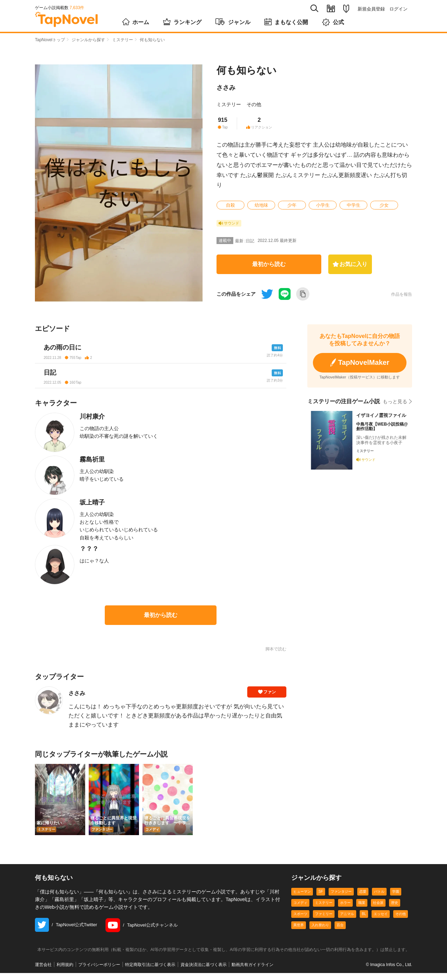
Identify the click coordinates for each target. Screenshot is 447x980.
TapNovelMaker (360, 362)
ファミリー (324, 921)
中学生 (354, 205)
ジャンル (233, 22)
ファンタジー (341, 898)
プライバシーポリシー (99, 972)
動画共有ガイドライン (252, 972)
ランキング (182, 22)
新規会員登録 (371, 9)
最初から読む (269, 264)
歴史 (395, 910)
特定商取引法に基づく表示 (150, 972)
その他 (254, 104)
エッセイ (381, 921)
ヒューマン (302, 898)
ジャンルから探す (88, 40)
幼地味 (261, 205)
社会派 (378, 910)
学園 (396, 898)
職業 (362, 910)
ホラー (345, 910)
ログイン (398, 9)
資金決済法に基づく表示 (204, 972)
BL (364, 921)
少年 (292, 205)
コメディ (300, 910)
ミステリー (123, 40)
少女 (384, 205)
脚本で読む (276, 656)
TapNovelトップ (50, 40)
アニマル (347, 921)
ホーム (136, 22)
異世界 (299, 932)
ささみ (226, 88)
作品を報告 (402, 294)
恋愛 (363, 898)
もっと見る (397, 399)
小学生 (323, 205)
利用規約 (65, 972)
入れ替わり (320, 932)
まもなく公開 (286, 22)
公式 (333, 22)
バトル (379, 898)
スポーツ (300, 921)
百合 (340, 932)
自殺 (230, 205)
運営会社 (43, 972)
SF (321, 898)
